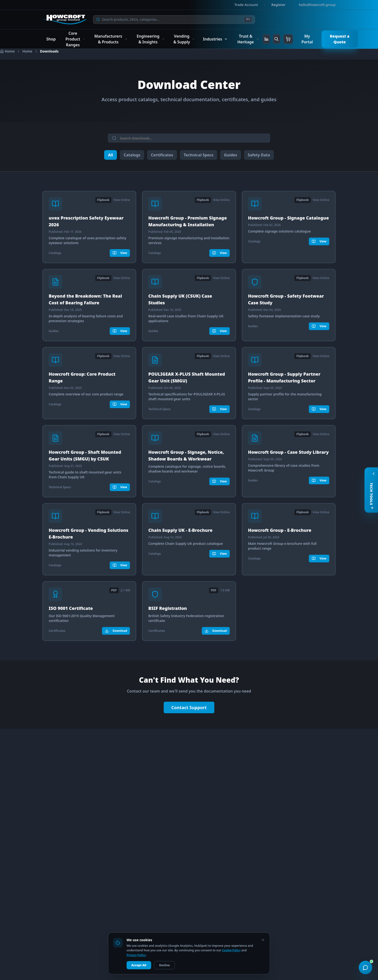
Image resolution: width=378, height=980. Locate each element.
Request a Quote (340, 39)
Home (27, 51)
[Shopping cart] (288, 39)
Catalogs (132, 155)
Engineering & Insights (151, 39)
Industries (215, 39)
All (111, 155)
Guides (230, 155)
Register (278, 5)
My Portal (307, 39)
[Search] (172, 20)
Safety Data (259, 155)
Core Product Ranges (75, 39)
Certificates (162, 155)
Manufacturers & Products (111, 39)
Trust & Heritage (248, 39)
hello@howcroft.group (317, 5)
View (120, 253)
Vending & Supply (184, 39)
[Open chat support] (365, 967)
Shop (51, 39)
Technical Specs (199, 155)
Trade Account (246, 5)
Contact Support (189, 707)
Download (116, 630)
